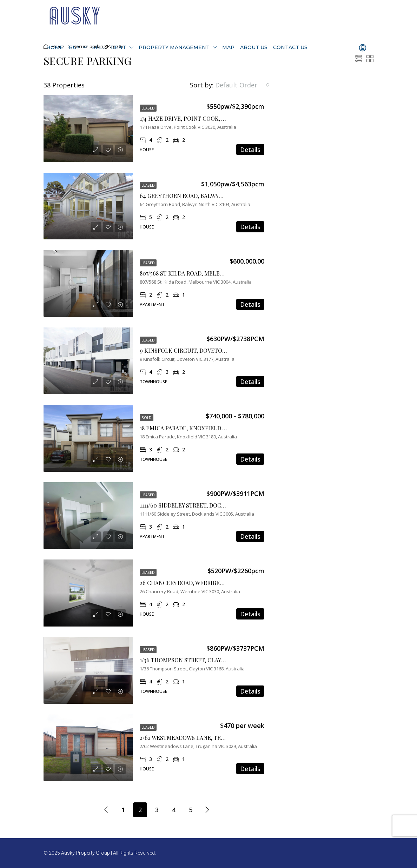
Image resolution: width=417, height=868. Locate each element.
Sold (147, 418)
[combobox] (242, 85)
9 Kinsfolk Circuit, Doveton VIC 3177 (193, 350)
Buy (74, 47)
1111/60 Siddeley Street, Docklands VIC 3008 (204, 505)
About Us (254, 47)
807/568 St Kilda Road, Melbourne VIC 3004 (202, 273)
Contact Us (290, 47)
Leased (148, 108)
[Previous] (106, 809)
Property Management (174, 47)
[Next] (207, 809)
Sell (99, 47)
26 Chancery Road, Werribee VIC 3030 (193, 583)
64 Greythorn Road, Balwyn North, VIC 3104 (204, 196)
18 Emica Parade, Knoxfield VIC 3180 (192, 428)
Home (55, 47)
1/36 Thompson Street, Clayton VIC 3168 (198, 660)
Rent (118, 47)
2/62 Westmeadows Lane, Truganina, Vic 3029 (206, 738)
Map (228, 47)
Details (250, 150)
